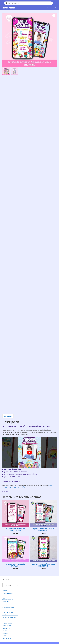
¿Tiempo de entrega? (13, 469)
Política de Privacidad (9, 617)
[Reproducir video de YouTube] (29, 453)
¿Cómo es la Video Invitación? (15, 472)
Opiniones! (6, 601)
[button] (54, 15)
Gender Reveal (7, 623)
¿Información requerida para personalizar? (21, 474)
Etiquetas (6, 491)
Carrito (5, 591)
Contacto (5, 610)
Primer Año (6, 628)
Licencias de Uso (8, 612)
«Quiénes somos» (8, 607)
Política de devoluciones (10, 615)
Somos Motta (8, 8)
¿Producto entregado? (13, 477)
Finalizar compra (8, 593)
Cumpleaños (7, 638)
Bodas (4, 636)
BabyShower (7, 626)
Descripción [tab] (8, 416)
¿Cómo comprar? (8, 599)
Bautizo (5, 631)
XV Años (5, 633)
